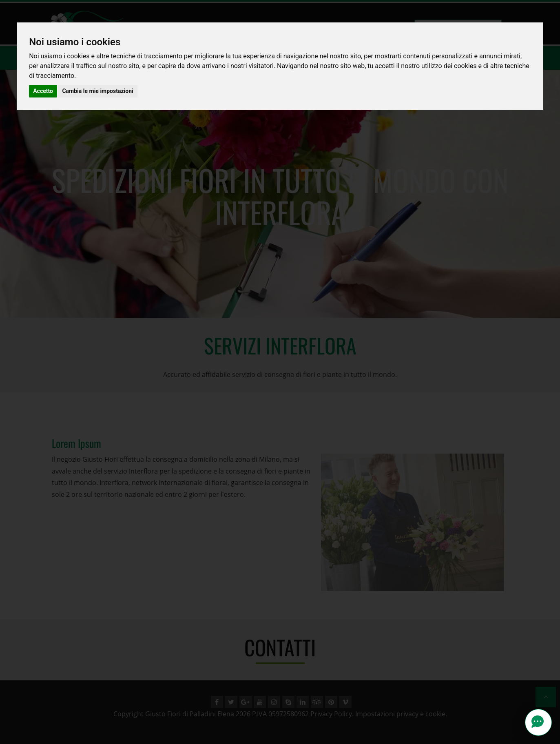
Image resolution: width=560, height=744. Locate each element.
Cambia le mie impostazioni (97, 91)
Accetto (43, 91)
